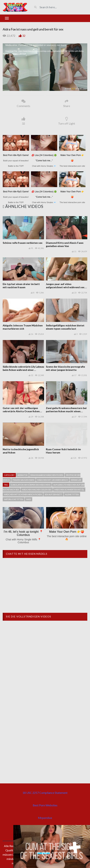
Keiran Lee (76, 480)
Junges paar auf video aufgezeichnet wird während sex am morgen (65, 287)
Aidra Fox (22, 475)
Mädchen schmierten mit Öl (69, 490)
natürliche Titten (14, 499)
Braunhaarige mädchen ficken (47, 475)
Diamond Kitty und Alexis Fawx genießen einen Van (65, 244)
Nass (29, 499)
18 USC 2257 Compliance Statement (45, 793)
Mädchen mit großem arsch (53, 480)
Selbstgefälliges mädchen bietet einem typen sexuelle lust (65, 327)
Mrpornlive (45, 818)
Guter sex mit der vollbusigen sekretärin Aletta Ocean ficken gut (21, 411)
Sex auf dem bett (53, 494)
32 (24, 36)
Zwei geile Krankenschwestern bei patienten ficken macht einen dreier (66, 411)
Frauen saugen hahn (23, 480)
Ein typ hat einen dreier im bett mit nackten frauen (21, 286)
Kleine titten (72, 494)
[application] (45, 67)
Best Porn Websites (45, 805)
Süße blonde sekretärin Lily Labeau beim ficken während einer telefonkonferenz (23, 370)
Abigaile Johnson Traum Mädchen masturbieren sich (23, 327)
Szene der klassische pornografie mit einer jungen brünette (65, 368)
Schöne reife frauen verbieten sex (23, 243)
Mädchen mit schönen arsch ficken (23, 494)
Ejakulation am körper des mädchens (31, 485)
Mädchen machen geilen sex (37, 490)
